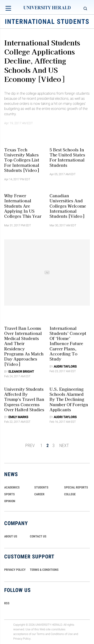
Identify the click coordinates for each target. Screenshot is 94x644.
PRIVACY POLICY (15, 570)
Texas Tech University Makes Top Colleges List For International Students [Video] (22, 160)
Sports (10, 494)
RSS (7, 603)
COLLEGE (70, 494)
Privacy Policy (22, 639)
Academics (12, 487)
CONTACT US (38, 536)
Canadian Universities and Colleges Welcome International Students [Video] (68, 206)
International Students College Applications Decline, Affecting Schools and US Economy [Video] (42, 61)
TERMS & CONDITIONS (44, 570)
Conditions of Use (62, 634)
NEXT (64, 445)
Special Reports (76, 487)
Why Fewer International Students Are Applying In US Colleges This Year (23, 206)
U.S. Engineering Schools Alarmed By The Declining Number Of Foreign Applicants (69, 399)
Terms (41, 634)
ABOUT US (11, 536)
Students (41, 487)
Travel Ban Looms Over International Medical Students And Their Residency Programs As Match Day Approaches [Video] (24, 346)
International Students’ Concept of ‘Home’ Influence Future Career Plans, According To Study (68, 343)
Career (39, 494)
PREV (30, 445)
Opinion (10, 501)
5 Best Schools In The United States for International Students (67, 157)
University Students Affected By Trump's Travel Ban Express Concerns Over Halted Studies (24, 399)
